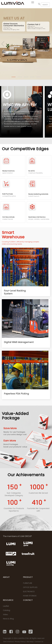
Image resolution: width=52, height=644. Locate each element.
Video (5, 615)
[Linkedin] (5, 632)
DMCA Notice (8, 642)
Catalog (7, 611)
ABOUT (6, 577)
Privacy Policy (20, 642)
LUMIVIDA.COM (23, 638)
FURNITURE (28, 583)
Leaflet (6, 606)
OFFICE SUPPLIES (30, 588)
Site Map (30, 642)
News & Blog (8, 619)
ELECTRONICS (29, 592)
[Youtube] (24, 632)
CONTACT (28, 600)
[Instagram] (18, 632)
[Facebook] (11, 632)
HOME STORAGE (30, 596)
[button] (13, 77)
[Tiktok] (31, 632)
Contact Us (39, 642)
